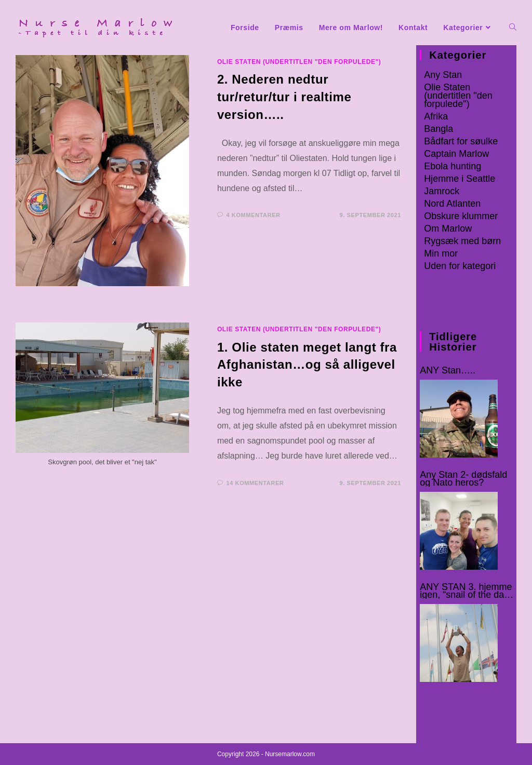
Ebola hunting (453, 166)
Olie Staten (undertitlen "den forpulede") (299, 62)
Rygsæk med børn (462, 241)
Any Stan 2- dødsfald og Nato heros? (463, 479)
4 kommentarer (254, 215)
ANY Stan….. (448, 371)
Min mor (441, 253)
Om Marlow (448, 229)
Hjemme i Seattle (460, 179)
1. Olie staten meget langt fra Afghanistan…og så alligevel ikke (307, 365)
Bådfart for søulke (461, 141)
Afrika (436, 116)
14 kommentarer (255, 483)
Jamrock (442, 191)
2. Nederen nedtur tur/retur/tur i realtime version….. (284, 97)
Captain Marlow (456, 154)
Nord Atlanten (452, 204)
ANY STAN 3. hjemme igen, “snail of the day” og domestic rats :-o (466, 591)
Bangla (438, 129)
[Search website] (513, 28)
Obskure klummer (461, 216)
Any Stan (443, 75)
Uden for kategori (460, 266)
